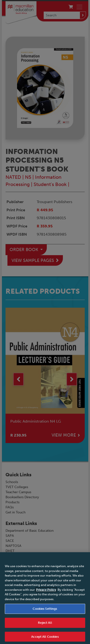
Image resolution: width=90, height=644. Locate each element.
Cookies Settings (45, 611)
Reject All (45, 625)
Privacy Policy (46, 592)
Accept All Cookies (45, 639)
